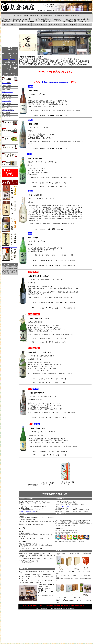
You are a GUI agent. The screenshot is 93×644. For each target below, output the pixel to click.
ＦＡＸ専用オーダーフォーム (29, 511)
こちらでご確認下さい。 (67, 506)
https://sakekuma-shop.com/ (55, 82)
